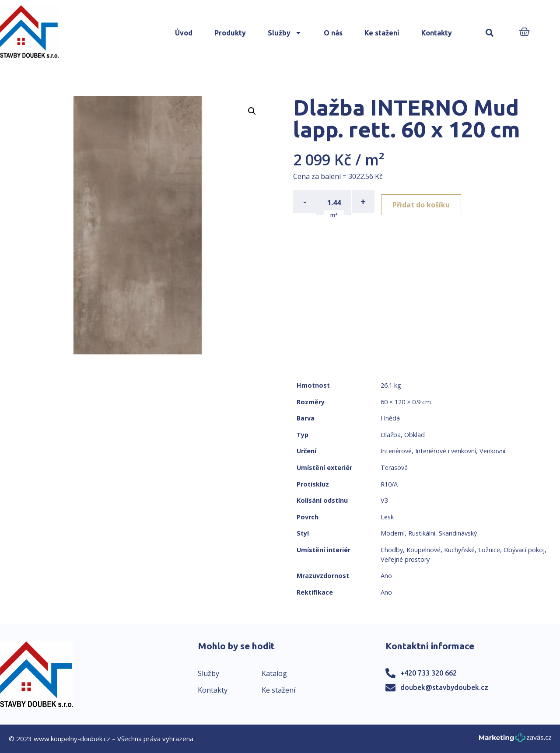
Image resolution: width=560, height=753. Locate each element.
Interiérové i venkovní (446, 451)
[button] (490, 33)
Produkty (230, 33)
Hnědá (390, 418)
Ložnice (489, 550)
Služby (285, 33)
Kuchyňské (459, 550)
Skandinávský (458, 533)
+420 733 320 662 (429, 673)
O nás (333, 33)
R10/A (389, 484)
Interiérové (396, 451)
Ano (386, 576)
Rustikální (422, 533)
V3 (384, 500)
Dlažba (391, 435)
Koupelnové (423, 550)
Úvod (184, 33)
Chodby (392, 550)
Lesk (387, 517)
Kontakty (437, 33)
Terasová (394, 468)
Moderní (393, 533)
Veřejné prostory (405, 559)
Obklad (415, 435)
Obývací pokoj (524, 550)
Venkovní (492, 451)
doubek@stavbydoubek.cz (444, 687)
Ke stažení (382, 33)
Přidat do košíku (425, 202)
